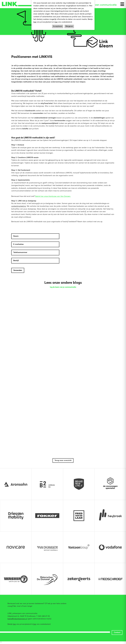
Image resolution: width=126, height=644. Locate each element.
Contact (117, 632)
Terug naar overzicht (63, 460)
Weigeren (69, 26)
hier (14, 624)
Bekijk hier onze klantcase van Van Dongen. (53, 196)
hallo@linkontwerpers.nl (17, 619)
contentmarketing (19, 206)
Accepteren (58, 26)
